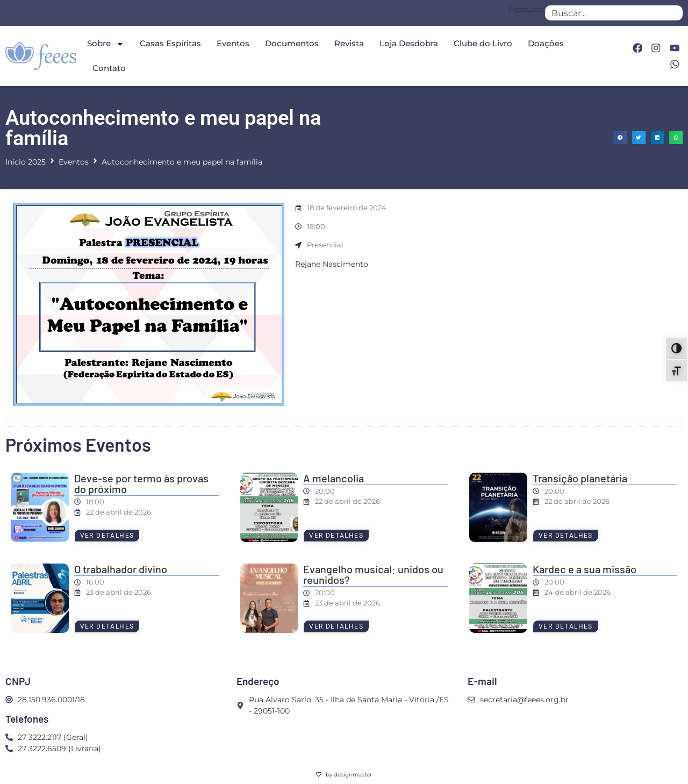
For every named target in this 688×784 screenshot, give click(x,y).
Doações (546, 43)
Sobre (106, 44)
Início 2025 (26, 162)
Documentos (292, 43)
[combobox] (614, 13)
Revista (349, 43)
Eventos (233, 43)
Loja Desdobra (409, 43)
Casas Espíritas (170, 43)
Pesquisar (527, 10)
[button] (620, 138)
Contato (109, 68)
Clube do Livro (483, 43)
